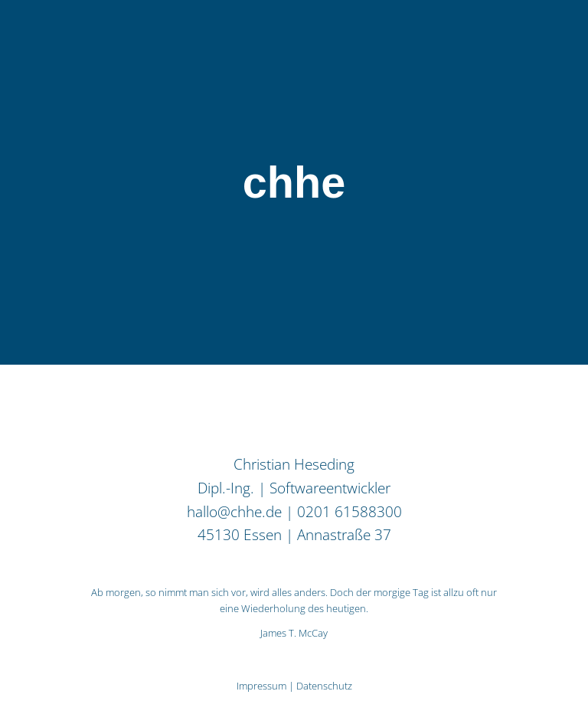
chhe (294, 182)
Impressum (261, 686)
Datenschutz (324, 686)
